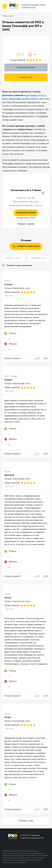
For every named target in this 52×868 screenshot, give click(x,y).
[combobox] (13, 258)
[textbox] (13, 258)
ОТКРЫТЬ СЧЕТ (26, 77)
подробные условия (26, 213)
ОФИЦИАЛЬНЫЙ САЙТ (26, 67)
